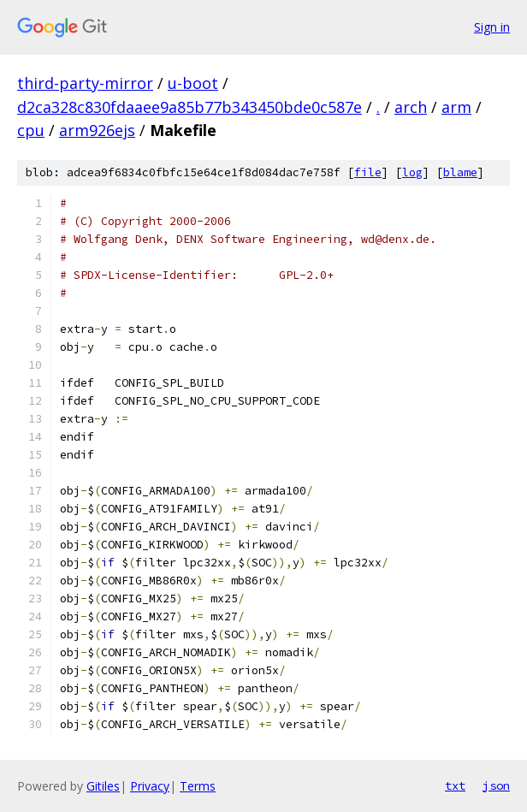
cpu (31, 130)
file (368, 172)
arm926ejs (97, 130)
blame (460, 172)
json (496, 785)
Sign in (492, 27)
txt (455, 785)
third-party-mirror (85, 83)
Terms (198, 786)
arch (411, 107)
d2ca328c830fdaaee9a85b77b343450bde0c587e (189, 107)
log (412, 172)
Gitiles (103, 786)
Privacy (150, 786)
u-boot (193, 83)
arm (456, 107)
